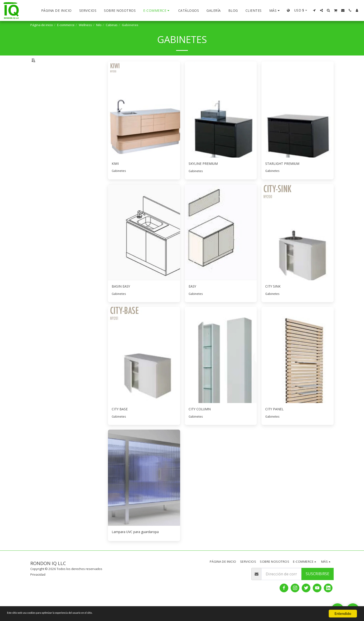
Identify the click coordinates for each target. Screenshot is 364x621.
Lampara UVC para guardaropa (140, 547)
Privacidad (38, 590)
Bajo (44, 84)
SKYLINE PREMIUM (206, 176)
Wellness (85, 25)
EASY (193, 300)
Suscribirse (317, 590)
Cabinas (112, 25)
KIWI (116, 176)
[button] (314, 10)
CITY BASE (121, 424)
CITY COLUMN (202, 424)
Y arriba (47, 97)
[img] (144, 122)
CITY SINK (274, 300)
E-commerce (66, 25)
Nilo (99, 25)
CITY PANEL (276, 424)
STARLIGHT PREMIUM (285, 176)
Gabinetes (119, 184)
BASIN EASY (122, 300)
